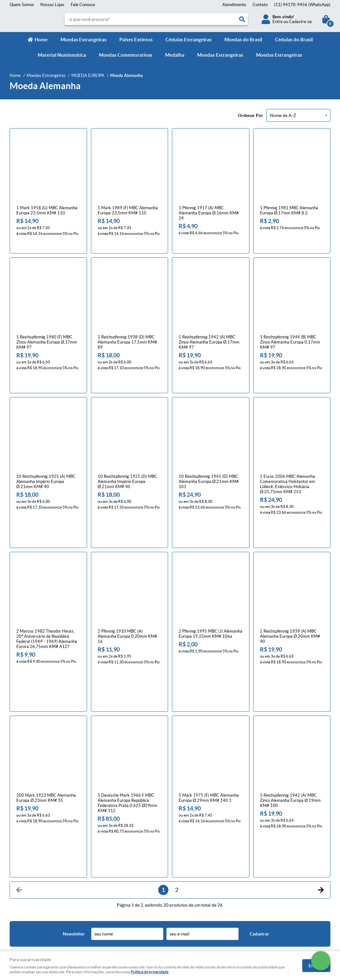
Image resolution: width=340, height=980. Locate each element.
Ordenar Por (251, 115)
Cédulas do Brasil (294, 40)
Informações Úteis (113, 844)
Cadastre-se (300, 22)
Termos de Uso (106, 874)
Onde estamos (23, 880)
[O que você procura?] (242, 19)
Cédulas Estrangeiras (189, 40)
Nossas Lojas (52, 5)
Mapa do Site (22, 867)
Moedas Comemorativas (126, 55)
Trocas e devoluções (111, 861)
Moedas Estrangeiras (84, 40)
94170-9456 (302, 5)
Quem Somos (22, 5)
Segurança (102, 880)
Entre (278, 22)
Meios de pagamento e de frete (121, 855)
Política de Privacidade (113, 867)
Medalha (175, 55)
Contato (260, 5)
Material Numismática (62, 55)
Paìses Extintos (136, 40)
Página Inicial (22, 855)
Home (41, 40)
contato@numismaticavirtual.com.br (208, 880)
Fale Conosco (83, 5)
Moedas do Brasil (243, 40)
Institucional (24, 844)
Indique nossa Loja (26, 887)
